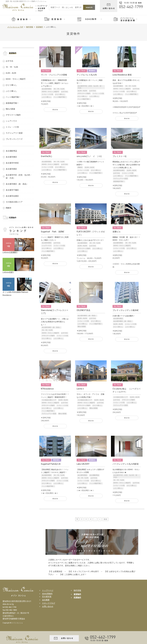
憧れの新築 (82, 327)
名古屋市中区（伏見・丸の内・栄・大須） (90, 87)
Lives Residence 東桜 (122, 75)
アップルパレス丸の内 (87, 75)
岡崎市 (80, 167)
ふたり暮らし (47, 97)
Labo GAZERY (83, 464)
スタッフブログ (49, 603)
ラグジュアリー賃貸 (121, 179)
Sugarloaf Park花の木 (51, 464)
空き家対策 (47, 597)
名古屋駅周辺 (94, 475)
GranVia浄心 (47, 156)
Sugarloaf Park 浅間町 (53, 232)
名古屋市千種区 (12, 190)
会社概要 (46, 600)
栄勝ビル (117, 232)
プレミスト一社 (120, 156)
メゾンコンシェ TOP (15, 27)
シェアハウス (47, 246)
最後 (105, 519)
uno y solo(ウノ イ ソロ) (89, 156)
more (55, 110)
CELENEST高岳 (83, 310)
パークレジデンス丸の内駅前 (126, 464)
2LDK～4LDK (82, 91)
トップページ (48, 590)
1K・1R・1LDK (59, 89)
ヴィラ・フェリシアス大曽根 (54, 75)
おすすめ (64, 92)
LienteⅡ (80, 389)
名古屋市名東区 (119, 170)
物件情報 (30, 27)
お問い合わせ (48, 606)
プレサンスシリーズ (14, 139)
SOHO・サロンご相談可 (50, 92)
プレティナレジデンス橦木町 (126, 310)
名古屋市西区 (47, 162)
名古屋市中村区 (12, 163)
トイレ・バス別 (47, 94)
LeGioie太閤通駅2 (10, 252)
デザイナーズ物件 (84, 93)
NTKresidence (47, 389)
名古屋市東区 (47, 89)
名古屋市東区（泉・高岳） (51, 327)
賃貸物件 (39, 27)
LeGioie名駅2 (8, 272)
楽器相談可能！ (119, 181)
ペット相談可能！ (60, 97)
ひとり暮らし (60, 94)
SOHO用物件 (47, 594)
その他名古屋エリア (49, 400)
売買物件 (13, 218)
